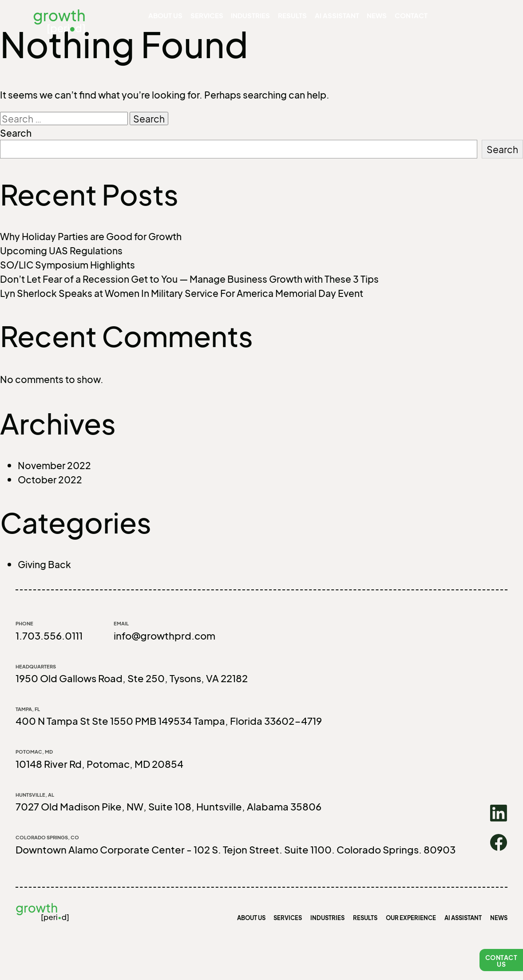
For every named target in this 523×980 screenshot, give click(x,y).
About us (185, 18)
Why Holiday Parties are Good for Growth (91, 236)
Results (298, 18)
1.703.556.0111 (49, 635)
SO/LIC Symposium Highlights (67, 265)
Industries (260, 18)
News (371, 18)
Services (221, 18)
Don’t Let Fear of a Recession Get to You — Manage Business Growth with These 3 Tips (189, 279)
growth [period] (65, 28)
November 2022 (54, 465)
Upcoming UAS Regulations (61, 250)
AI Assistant (336, 18)
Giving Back (44, 564)
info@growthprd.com (164, 635)
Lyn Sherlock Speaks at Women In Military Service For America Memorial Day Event (182, 293)
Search (16, 133)
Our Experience (411, 918)
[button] (501, 960)
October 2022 (50, 479)
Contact (402, 18)
